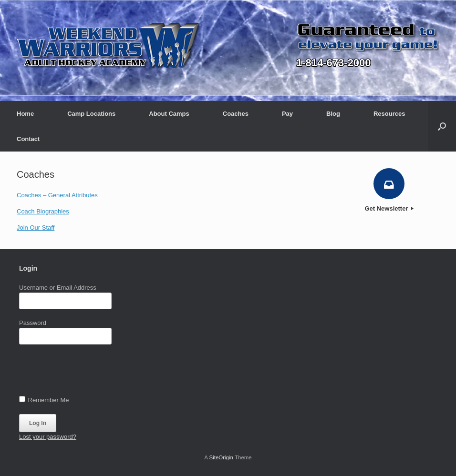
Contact (28, 139)
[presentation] (92, 372)
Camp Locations (91, 114)
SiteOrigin (221, 457)
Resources (389, 114)
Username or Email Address (58, 288)
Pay (287, 114)
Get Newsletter (389, 208)
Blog (333, 114)
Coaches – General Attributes (57, 195)
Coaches (236, 114)
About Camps (169, 114)
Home (25, 114)
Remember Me (44, 400)
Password (33, 323)
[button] (442, 126)
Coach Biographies (43, 211)
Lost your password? (48, 437)
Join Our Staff (36, 228)
